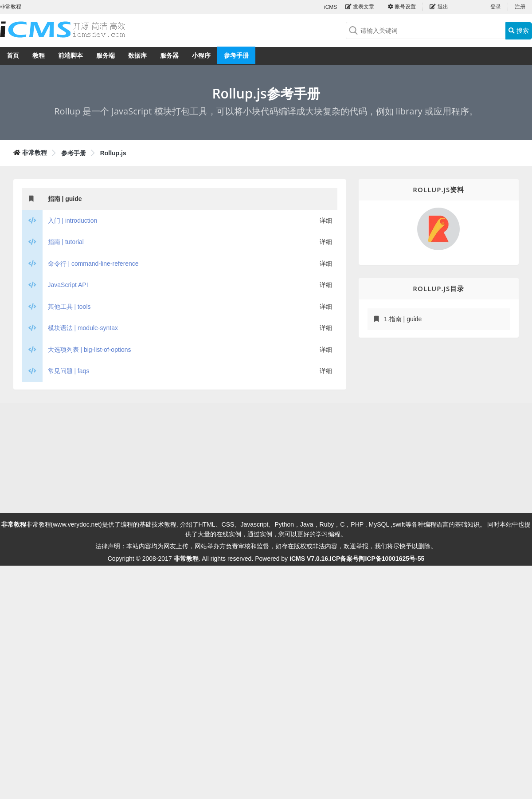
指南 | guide (65, 199)
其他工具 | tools (69, 307)
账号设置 (402, 7)
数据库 (137, 55)
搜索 (519, 31)
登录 (496, 7)
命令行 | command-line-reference (93, 264)
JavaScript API (68, 285)
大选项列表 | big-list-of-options (90, 350)
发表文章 (360, 7)
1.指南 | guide (403, 319)
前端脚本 (70, 55)
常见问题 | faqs (69, 371)
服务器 (169, 55)
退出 (439, 7)
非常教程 (35, 153)
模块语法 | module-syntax (83, 328)
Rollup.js (113, 153)
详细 (326, 220)
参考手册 (236, 55)
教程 (39, 55)
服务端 (106, 55)
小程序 (201, 55)
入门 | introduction (73, 220)
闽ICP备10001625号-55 (391, 559)
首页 (13, 55)
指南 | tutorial (66, 242)
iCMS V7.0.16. (310, 559)
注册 (520, 7)
